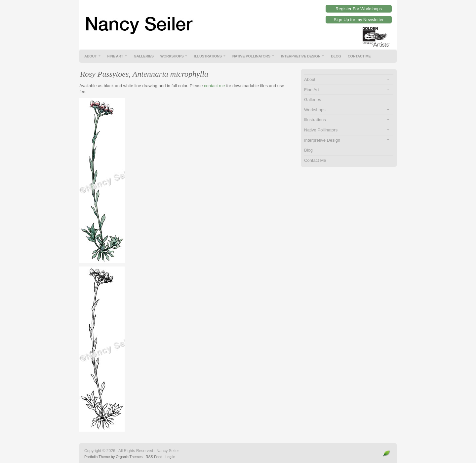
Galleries (144, 56)
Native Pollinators (251, 56)
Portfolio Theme (97, 457)
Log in (170, 457)
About (91, 56)
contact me (215, 86)
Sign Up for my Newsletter (359, 20)
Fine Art (115, 56)
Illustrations (208, 56)
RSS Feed (154, 457)
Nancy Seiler (238, 20)
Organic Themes (129, 457)
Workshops (172, 56)
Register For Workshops (359, 9)
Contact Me (359, 56)
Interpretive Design (301, 56)
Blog (336, 56)
